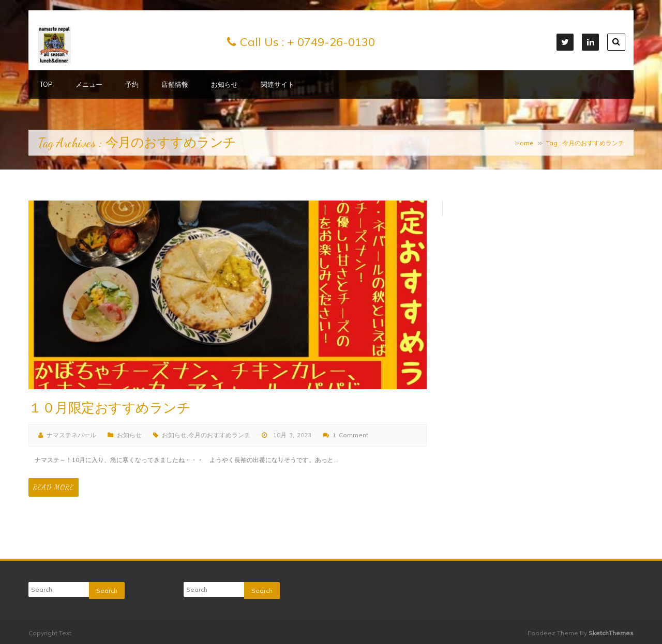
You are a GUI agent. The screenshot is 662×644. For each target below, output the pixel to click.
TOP (46, 84)
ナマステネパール (71, 435)
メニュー (89, 84)
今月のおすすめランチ (219, 435)
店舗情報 (175, 84)
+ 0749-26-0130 (331, 42)
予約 (132, 84)
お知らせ (224, 84)
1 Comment (350, 435)
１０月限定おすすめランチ (109, 408)
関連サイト (277, 84)
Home (524, 143)
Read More (54, 487)
